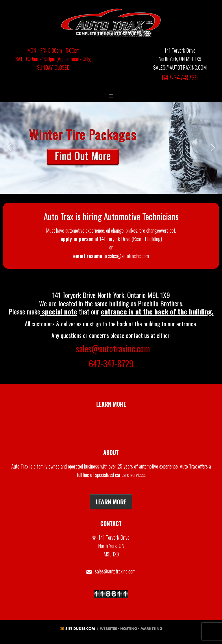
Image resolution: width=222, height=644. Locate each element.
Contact (111, 431)
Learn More (111, 502)
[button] (111, 148)
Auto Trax (111, 22)
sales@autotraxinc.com (113, 348)
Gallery (111, 418)
